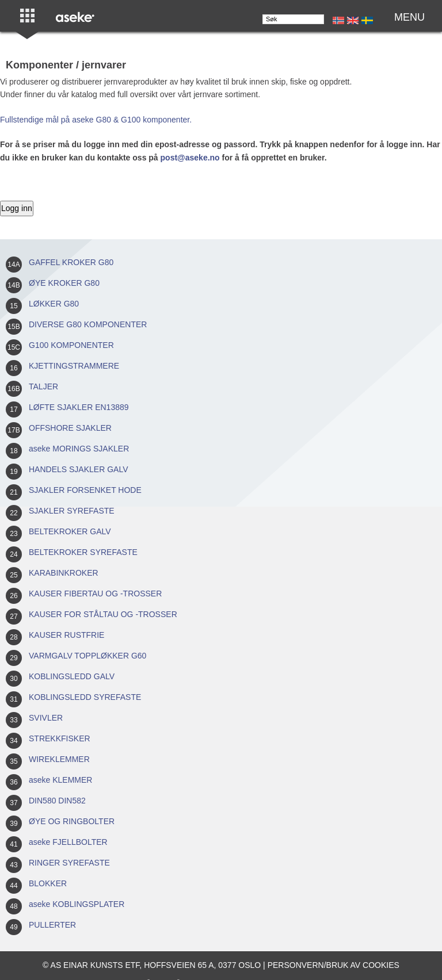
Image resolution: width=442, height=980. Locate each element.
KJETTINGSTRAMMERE (74, 366)
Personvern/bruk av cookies (334, 965)
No (338, 20)
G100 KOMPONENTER (71, 345)
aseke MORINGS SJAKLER (79, 449)
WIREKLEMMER (59, 759)
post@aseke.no (190, 158)
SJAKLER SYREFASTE (72, 511)
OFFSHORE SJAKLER (70, 428)
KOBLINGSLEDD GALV (72, 676)
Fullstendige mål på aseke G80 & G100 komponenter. (96, 120)
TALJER (43, 386)
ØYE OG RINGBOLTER (72, 821)
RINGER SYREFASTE (69, 863)
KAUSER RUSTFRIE (66, 635)
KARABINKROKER (64, 573)
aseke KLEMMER (60, 780)
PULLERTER (52, 925)
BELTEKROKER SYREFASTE (83, 552)
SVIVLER (46, 718)
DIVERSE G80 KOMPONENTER (88, 324)
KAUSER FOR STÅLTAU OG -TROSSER (103, 614)
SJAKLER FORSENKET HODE (85, 490)
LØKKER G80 (54, 304)
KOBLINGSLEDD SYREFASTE (85, 697)
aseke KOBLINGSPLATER (77, 904)
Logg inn (17, 208)
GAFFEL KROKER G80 (71, 262)
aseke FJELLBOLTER (68, 842)
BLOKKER (48, 883)
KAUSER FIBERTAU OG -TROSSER (95, 594)
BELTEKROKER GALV (70, 531)
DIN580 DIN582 (57, 801)
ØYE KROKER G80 (64, 283)
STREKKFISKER (60, 738)
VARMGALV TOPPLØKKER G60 (87, 656)
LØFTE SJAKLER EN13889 (79, 407)
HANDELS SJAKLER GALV (78, 469)
